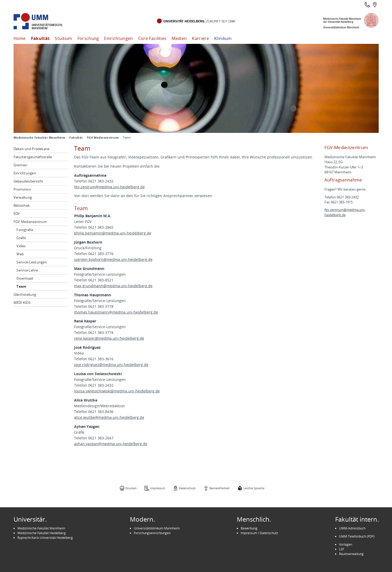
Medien (179, 38)
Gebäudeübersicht (28, 181)
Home (20, 38)
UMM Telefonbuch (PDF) (357, 536)
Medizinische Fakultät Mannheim (40, 138)
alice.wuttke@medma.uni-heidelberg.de (109, 417)
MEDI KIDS (22, 303)
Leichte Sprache (254, 488)
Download (25, 278)
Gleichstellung (25, 294)
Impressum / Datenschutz (259, 533)
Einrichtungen (118, 38)
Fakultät (40, 38)
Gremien (20, 165)
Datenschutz (187, 488)
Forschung (88, 38)
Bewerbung (249, 528)
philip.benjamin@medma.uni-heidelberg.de (113, 233)
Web (20, 254)
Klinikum (223, 38)
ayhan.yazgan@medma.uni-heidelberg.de (111, 444)
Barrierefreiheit (219, 488)
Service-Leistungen (32, 262)
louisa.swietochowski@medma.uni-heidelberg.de (117, 391)
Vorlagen (346, 544)
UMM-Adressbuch (352, 528)
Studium (63, 38)
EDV (17, 214)
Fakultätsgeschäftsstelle (33, 157)
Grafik (21, 238)
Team (21, 286)
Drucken (131, 488)
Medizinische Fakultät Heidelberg (42, 533)
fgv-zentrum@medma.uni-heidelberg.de (109, 187)
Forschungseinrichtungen (152, 533)
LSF (342, 549)
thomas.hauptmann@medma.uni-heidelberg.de (116, 312)
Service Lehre (27, 270)
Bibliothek (22, 205)
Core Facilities (152, 38)
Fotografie (25, 230)
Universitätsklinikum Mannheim (157, 528)
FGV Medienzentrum (103, 138)
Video (21, 246)
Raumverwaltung (351, 554)
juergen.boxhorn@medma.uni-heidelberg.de (113, 259)
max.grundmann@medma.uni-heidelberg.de (113, 286)
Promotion (22, 189)
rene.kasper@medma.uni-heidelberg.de (109, 338)
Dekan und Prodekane (32, 149)
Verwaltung (23, 197)
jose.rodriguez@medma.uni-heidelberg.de (111, 365)
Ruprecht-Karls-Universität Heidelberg (45, 538)
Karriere (200, 38)
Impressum (158, 488)
